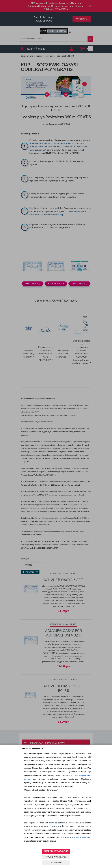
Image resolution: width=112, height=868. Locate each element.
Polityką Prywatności (82, 837)
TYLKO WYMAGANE (56, 857)
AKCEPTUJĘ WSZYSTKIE (56, 851)
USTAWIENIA (56, 863)
